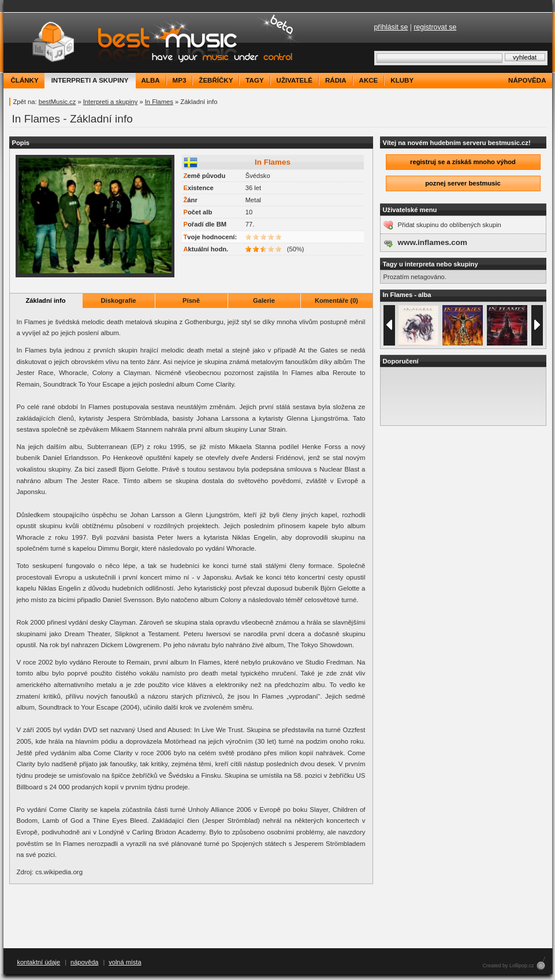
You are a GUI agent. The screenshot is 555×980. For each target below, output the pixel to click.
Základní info (46, 300)
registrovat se (435, 27)
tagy (254, 80)
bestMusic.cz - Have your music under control (153, 42)
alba (151, 80)
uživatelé (295, 80)
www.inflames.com (433, 242)
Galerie (264, 300)
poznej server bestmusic (463, 183)
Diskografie (119, 300)
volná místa (125, 962)
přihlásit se (391, 27)
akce (369, 80)
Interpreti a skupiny (111, 102)
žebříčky (216, 80)
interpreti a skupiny (90, 80)
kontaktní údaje (39, 962)
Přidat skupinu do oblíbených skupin (450, 225)
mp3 (180, 80)
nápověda (527, 80)
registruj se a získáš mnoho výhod (463, 162)
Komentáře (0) (336, 300)
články (25, 80)
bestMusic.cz (57, 102)
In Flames (159, 102)
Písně (191, 300)
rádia (336, 80)
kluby (402, 80)
